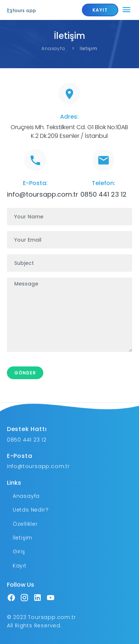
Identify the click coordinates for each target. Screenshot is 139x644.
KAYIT (100, 10)
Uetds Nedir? (31, 510)
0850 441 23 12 (104, 194)
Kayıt (20, 566)
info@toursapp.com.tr (43, 194)
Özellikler (25, 524)
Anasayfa (53, 48)
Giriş (19, 551)
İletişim (23, 538)
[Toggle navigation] (127, 10)
